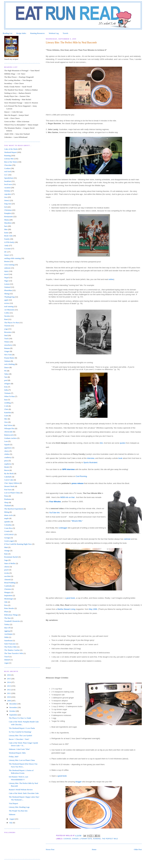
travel (6, 274)
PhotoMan (8, 290)
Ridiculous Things (11, 615)
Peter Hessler (9, 608)
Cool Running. (81, 476)
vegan (6, 663)
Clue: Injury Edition (12, 483)
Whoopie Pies (9, 428)
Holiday (7, 191)
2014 (9, 682)
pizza (6, 461)
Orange (7, 551)
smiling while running (12, 258)
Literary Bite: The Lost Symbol (21, 735)
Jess (6, 197)
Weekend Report (10, 152)
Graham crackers (10, 438)
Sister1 (7, 255)
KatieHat (8, 412)
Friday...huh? (14, 757)
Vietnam (7, 393)
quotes (123, 443)
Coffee (7, 313)
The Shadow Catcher (12, 650)
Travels (65, 33)
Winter (7, 342)
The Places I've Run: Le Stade (20, 718)
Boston (7, 261)
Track (6, 338)
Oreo (6, 422)
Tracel (7, 657)
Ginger (75, 839)
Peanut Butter (9, 358)
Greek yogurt (9, 541)
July (11, 823)
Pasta (6, 496)
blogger (79, 782)
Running (97, 839)
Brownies (8, 332)
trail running (9, 306)
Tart (6, 377)
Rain (6, 554)
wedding (7, 403)
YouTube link (54, 513)
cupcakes (8, 194)
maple (7, 518)
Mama (7, 220)
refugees (7, 384)
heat (6, 400)
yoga (6, 329)
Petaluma (8, 499)
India (6, 390)
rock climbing (9, 364)
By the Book (9, 473)
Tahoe (7, 374)
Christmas (8, 210)
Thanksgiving (9, 297)
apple (6, 300)
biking (7, 512)
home (6, 233)
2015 (9, 679)
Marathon (8, 223)
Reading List (8, 33)
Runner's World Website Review (21, 790)
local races (8, 184)
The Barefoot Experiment (14, 509)
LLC (6, 175)
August (12, 819)
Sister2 (7, 200)
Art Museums (9, 310)
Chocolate (8, 165)
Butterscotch (9, 435)
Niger (6, 281)
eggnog (7, 631)
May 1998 (93, 609)
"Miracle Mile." (77, 521)
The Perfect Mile (110, 839)
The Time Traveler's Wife (14, 653)
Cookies (67, 839)
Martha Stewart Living (66, 609)
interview (91, 458)
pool (6, 380)
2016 (9, 675)
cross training (9, 265)
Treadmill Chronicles (12, 621)
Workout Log (54, 33)
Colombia (8, 525)
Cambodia (8, 586)
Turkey (7, 624)
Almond (7, 579)
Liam (6, 416)
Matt (6, 547)
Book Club (8, 236)
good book (71, 598)
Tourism (7, 326)
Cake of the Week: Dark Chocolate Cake (24, 793)
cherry (7, 451)
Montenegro (9, 599)
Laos (6, 441)
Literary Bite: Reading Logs (19, 807)
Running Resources (37, 33)
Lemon (7, 284)
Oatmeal (7, 287)
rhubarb (7, 660)
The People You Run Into (18, 811)
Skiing (7, 294)
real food (8, 171)
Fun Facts (8, 490)
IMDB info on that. (68, 497)
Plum (6, 612)
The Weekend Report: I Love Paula (22, 728)
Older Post (138, 849)
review (7, 303)
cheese (7, 567)
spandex (7, 522)
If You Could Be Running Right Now (18, 544)
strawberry (8, 345)
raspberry (8, 464)
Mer (6, 419)
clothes (7, 454)
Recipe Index (21, 33)
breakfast (8, 181)
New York (8, 355)
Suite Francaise (10, 644)
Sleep (6, 502)
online (111, 279)
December (13, 704)
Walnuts (7, 361)
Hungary (7, 592)
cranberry (8, 457)
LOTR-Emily (9, 242)
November (13, 707)
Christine (8, 589)
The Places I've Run (12, 323)
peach (6, 570)
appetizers (8, 448)
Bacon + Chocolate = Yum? (19, 739)
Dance (7, 367)
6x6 (6, 207)
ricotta (7, 573)
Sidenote (12, 814)
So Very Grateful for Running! (20, 732)
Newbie (7, 316)
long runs (8, 204)
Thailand (7, 506)
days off (7, 628)
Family (7, 239)
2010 (9, 697)
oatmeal (127, 539)
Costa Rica (8, 528)
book (120, 458)
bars (6, 226)
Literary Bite (86, 839)
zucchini (7, 576)
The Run (7, 618)
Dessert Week (9, 486)
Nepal (6, 277)
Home (94, 849)
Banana (7, 348)
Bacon (7, 470)
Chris (6, 409)
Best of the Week (11, 162)
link (101, 443)
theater (7, 467)
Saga (6, 560)
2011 (9, 693)
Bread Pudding (10, 583)
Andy (6, 245)
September (14, 715)
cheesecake (8, 432)
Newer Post (50, 849)
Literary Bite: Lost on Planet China (22, 760)
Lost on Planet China (12, 493)
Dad (6, 335)
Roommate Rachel (11, 557)
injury (6, 271)
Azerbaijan (8, 634)
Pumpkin (8, 213)
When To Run (9, 396)
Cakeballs (8, 477)
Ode (6, 602)
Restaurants (9, 217)
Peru (6, 605)
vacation (7, 188)
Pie (5, 371)
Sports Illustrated (90, 462)
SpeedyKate (9, 178)
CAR (6, 406)
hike (6, 229)
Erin (6, 387)
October (13, 711)
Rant (6, 319)
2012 (9, 690)
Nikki (6, 637)
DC (6, 252)
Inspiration (8, 595)
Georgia (7, 538)
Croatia (7, 531)
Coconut (7, 249)
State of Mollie (10, 563)
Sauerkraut (8, 640)
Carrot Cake (9, 480)
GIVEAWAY (9, 534)
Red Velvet (8, 425)
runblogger (63, 528)
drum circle (8, 515)
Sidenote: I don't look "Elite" (20, 749)
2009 (9, 701)
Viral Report (14, 803)
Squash (7, 445)
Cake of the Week (11, 149)
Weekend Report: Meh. (17, 753)
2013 (9, 686)
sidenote (7, 268)
